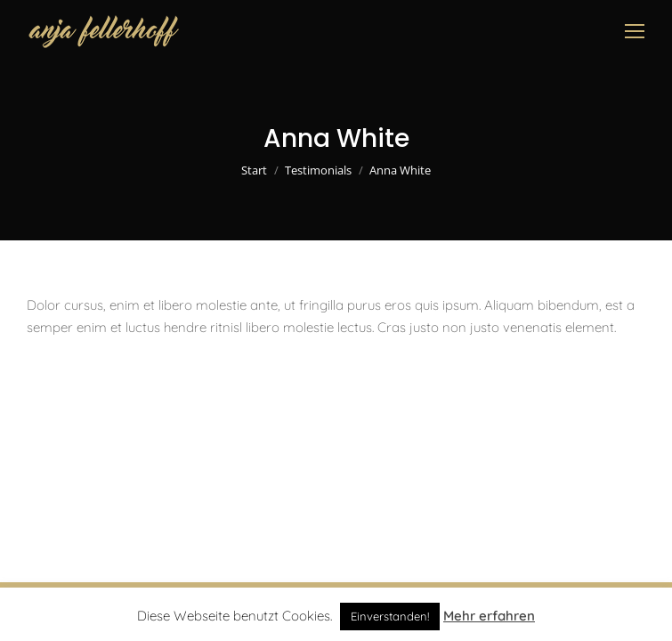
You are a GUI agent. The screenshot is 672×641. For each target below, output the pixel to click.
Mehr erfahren (489, 616)
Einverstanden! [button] (390, 616)
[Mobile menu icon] (635, 31)
